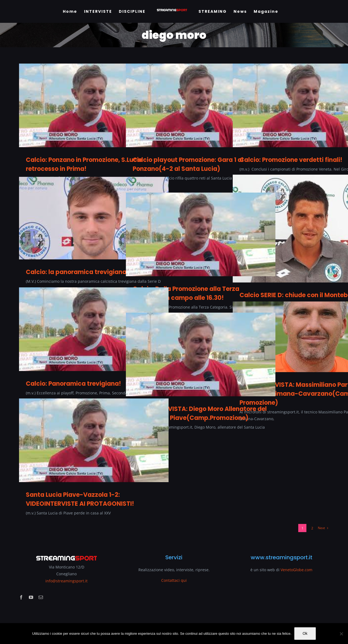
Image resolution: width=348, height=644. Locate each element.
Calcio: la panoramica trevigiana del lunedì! (93, 272)
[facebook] (21, 597)
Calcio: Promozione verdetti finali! (291, 160)
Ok (305, 633)
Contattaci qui (174, 580)
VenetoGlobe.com (296, 570)
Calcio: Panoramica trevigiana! (73, 384)
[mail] (41, 597)
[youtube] (31, 597)
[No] (341, 634)
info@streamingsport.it (66, 581)
